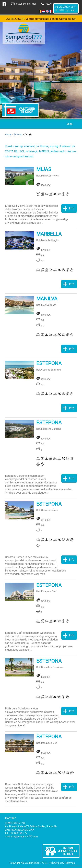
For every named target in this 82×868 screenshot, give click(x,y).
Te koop (18, 135)
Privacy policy (57, 863)
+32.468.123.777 (54, 4)
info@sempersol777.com (24, 837)
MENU (70, 124)
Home (8, 135)
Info (72, 208)
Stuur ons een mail (26, 4)
